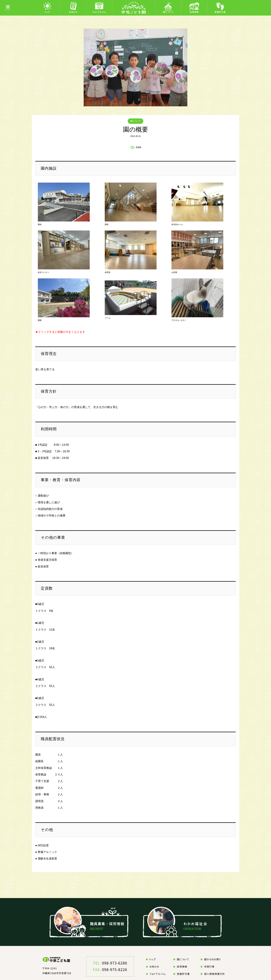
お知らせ (73, 12)
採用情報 (194, 12)
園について (168, 12)
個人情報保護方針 (214, 974)
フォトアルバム (99, 12)
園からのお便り (212, 959)
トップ (47, 12)
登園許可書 (220, 12)
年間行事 (209, 967)
